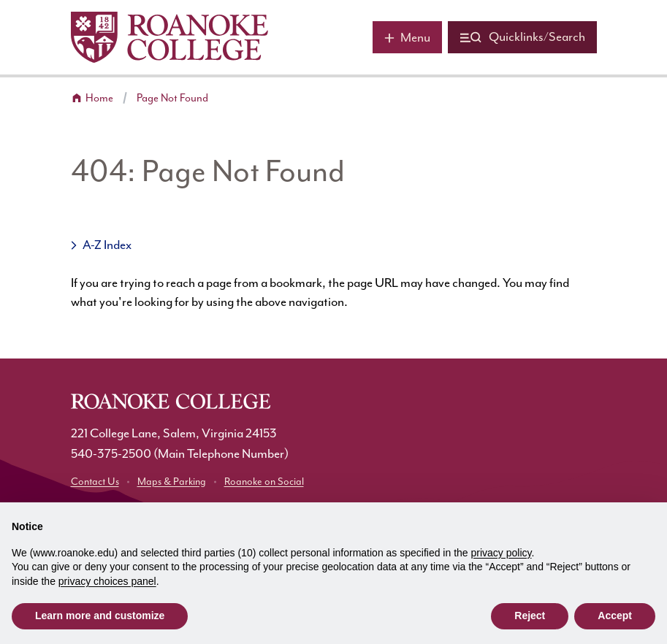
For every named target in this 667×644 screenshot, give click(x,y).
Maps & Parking (172, 482)
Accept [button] (615, 616)
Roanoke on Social (264, 482)
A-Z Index (107, 245)
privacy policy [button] (502, 553)
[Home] (169, 37)
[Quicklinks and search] (522, 37)
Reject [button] (530, 616)
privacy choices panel (107, 581)
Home (99, 98)
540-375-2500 (111, 454)
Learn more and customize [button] (100, 616)
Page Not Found (172, 98)
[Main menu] (407, 37)
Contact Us (95, 482)
